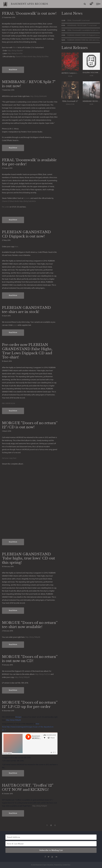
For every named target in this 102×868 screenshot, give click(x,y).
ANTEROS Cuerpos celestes (72, 73)
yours (15, 325)
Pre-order (6, 207)
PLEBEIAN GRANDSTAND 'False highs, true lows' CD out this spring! (28, 558)
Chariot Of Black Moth (24, 57)
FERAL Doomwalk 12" (70, 101)
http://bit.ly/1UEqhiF (40, 806)
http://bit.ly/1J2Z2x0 (43, 674)
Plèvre (15, 48)
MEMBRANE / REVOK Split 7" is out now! (29, 84)
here (16, 247)
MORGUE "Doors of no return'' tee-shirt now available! (30, 625)
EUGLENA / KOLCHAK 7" (91, 73)
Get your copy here (9, 458)
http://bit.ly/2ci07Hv (15, 54)
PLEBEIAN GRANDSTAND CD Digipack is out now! (26, 234)
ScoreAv (27, 198)
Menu (98, 4)
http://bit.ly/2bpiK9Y (15, 51)
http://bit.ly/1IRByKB (33, 637)
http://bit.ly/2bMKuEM (39, 96)
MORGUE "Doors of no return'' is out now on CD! (30, 659)
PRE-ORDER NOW (8, 404)
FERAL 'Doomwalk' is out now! (29, 13)
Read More (13, 70)
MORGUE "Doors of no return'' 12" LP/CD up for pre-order (30, 704)
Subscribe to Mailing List (51, 850)
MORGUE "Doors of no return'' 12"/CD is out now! (30, 425)
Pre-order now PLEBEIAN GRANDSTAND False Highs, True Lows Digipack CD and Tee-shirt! (27, 351)
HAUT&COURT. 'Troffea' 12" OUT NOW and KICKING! (28, 787)
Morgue (18, 717)
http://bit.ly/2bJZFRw (41, 57)
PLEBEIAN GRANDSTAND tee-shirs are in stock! (26, 310)
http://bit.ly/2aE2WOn (28, 201)
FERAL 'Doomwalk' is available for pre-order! (29, 162)
